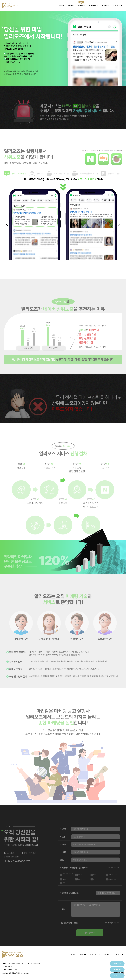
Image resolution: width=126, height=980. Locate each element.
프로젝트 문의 (117, 970)
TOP (117, 976)
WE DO (71, 5)
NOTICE (106, 5)
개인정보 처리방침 (119, 973)
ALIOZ (61, 5)
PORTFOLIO (94, 5)
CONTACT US (118, 5)
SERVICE (81, 5)
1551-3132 (117, 964)
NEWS (107, 954)
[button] (8, 224)
